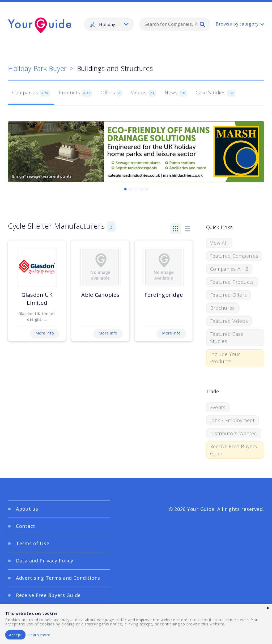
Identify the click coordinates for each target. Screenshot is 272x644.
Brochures (222, 308)
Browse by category (237, 24)
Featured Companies (234, 256)
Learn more (39, 635)
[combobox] (175, 24)
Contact (26, 526)
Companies (31, 93)
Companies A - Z (229, 269)
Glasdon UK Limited (37, 299)
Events (218, 407)
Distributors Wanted (234, 433)
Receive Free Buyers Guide (234, 450)
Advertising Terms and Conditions (58, 578)
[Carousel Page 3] (136, 189)
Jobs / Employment (232, 420)
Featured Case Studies (227, 338)
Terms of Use (33, 543)
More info (45, 333)
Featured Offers (229, 295)
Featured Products (232, 282)
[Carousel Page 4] (141, 189)
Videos (144, 93)
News (176, 93)
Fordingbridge (164, 295)
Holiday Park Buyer (37, 68)
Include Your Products (225, 358)
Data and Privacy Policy (45, 561)
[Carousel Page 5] (147, 189)
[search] (202, 24)
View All (219, 243)
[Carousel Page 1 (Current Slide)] (125, 189)
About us (27, 509)
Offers (112, 93)
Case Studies (216, 93)
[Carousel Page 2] (131, 189)
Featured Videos (229, 321)
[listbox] (109, 24)
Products (75, 93)
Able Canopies (100, 295)
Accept (15, 635)
